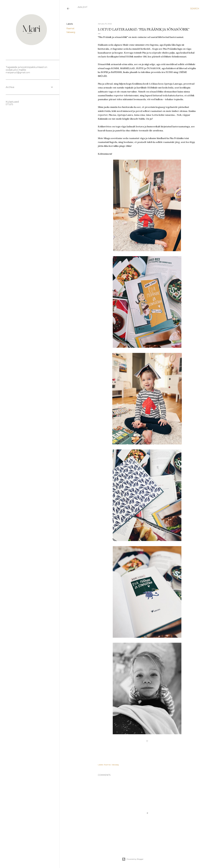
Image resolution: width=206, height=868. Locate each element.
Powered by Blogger (133, 859)
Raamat (70, 28)
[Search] (195, 9)
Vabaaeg (71, 32)
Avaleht (82, 7)
